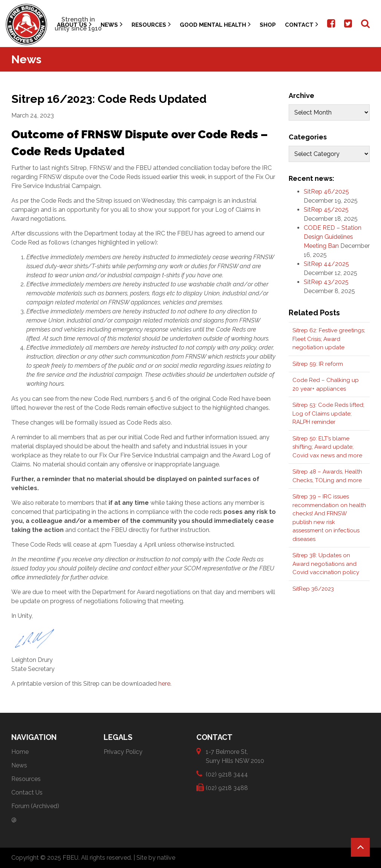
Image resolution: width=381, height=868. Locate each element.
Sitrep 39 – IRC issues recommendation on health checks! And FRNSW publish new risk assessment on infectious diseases (329, 518)
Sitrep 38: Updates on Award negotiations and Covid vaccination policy (326, 564)
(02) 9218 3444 (227, 774)
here (164, 684)
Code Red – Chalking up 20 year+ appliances (326, 384)
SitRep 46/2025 (326, 192)
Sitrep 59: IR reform (318, 364)
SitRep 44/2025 (326, 264)
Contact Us (27, 792)
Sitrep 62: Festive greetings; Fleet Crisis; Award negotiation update (329, 339)
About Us (74, 24)
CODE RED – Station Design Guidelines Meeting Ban (333, 237)
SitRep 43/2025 (326, 282)
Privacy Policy (123, 752)
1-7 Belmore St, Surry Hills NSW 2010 (235, 756)
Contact (301, 24)
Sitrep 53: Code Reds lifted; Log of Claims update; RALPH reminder (328, 413)
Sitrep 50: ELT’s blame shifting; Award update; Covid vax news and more (327, 447)
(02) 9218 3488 (227, 788)
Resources (151, 24)
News (112, 24)
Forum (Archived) (35, 806)
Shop (268, 25)
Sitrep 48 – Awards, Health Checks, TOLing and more (327, 476)
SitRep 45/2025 (326, 210)
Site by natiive (156, 858)
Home (20, 752)
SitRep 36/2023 (313, 589)
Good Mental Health (215, 24)
